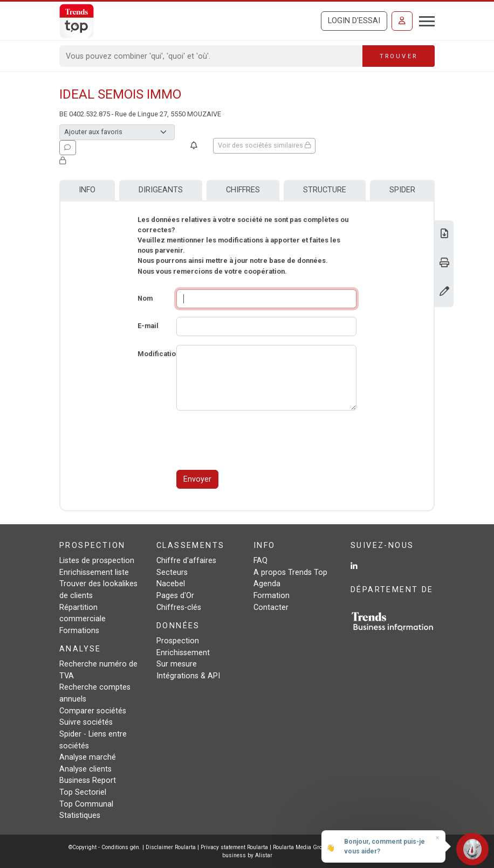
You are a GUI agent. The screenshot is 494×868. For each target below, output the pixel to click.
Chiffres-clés (179, 607)
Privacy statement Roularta (234, 847)
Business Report (88, 780)
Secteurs (172, 572)
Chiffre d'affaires (186, 561)
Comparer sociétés (93, 711)
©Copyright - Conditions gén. (105, 847)
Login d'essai (354, 21)
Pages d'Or (175, 596)
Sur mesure (177, 664)
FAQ (260, 561)
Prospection (178, 641)
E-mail (148, 326)
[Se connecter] (402, 21)
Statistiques (80, 815)
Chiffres (243, 190)
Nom (145, 298)
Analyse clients (85, 769)
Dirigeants (161, 190)
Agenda (267, 584)
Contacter (271, 607)
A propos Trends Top (290, 572)
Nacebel (171, 584)
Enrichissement (183, 653)
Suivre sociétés (86, 722)
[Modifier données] (444, 292)
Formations (79, 631)
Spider (402, 190)
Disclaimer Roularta (171, 847)
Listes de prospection (97, 561)
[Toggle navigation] (424, 20)
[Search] (211, 56)
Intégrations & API (188, 676)
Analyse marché (88, 757)
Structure (325, 190)
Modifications (160, 354)
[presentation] (258, 440)
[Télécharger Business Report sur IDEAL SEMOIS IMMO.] (444, 235)
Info (87, 190)
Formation (272, 596)
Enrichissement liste (94, 572)
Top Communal (86, 804)
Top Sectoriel (83, 792)
